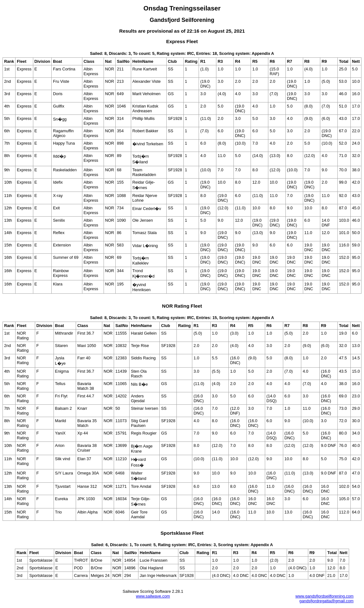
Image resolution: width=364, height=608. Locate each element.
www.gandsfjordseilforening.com (324, 596)
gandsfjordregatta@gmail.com (326, 601)
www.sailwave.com (153, 596)
